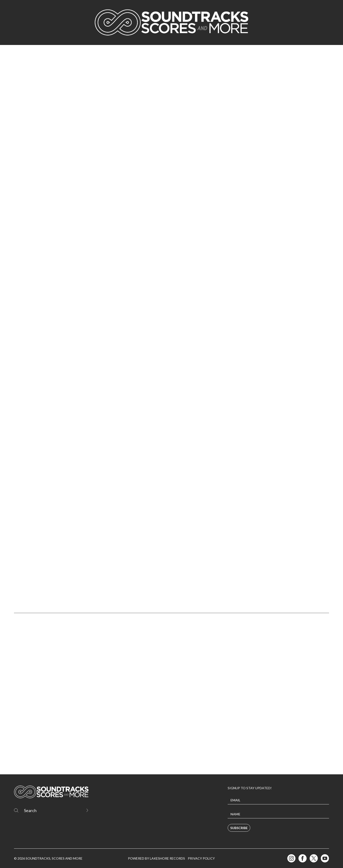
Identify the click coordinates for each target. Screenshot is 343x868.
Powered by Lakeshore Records (156, 858)
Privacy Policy (201, 858)
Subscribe (239, 828)
